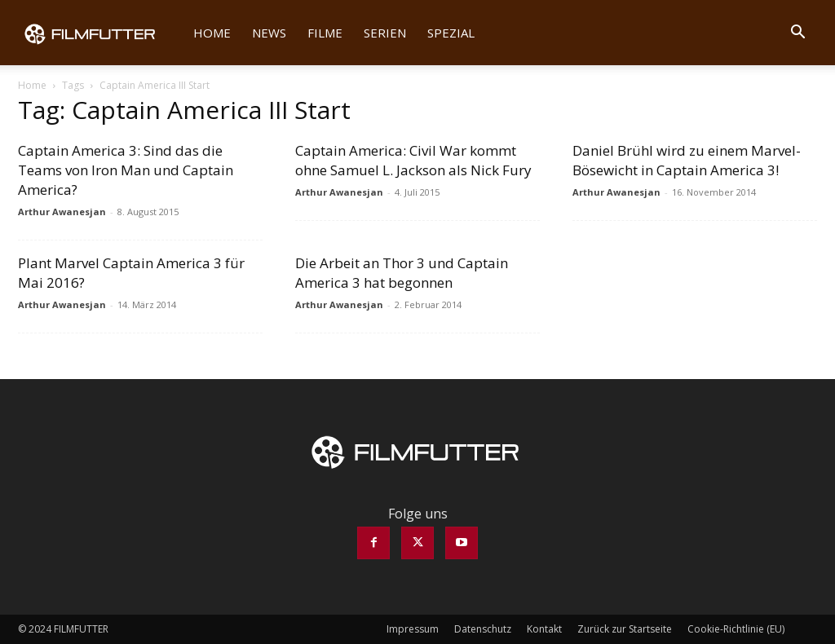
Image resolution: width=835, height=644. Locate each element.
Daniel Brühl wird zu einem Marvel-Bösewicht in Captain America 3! (687, 160)
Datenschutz (483, 629)
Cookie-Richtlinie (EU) (736, 629)
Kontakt (544, 629)
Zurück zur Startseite (625, 629)
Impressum (413, 629)
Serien (385, 33)
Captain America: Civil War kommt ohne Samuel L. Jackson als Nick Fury (413, 160)
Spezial (451, 33)
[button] (797, 33)
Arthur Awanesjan (62, 212)
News (269, 33)
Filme (325, 33)
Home (212, 33)
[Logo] (100, 33)
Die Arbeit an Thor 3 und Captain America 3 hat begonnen (402, 273)
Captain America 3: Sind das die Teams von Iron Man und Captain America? (126, 170)
